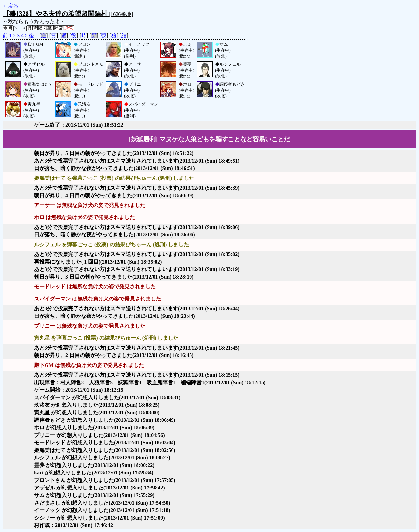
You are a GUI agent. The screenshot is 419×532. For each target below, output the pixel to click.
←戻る (10, 6)
